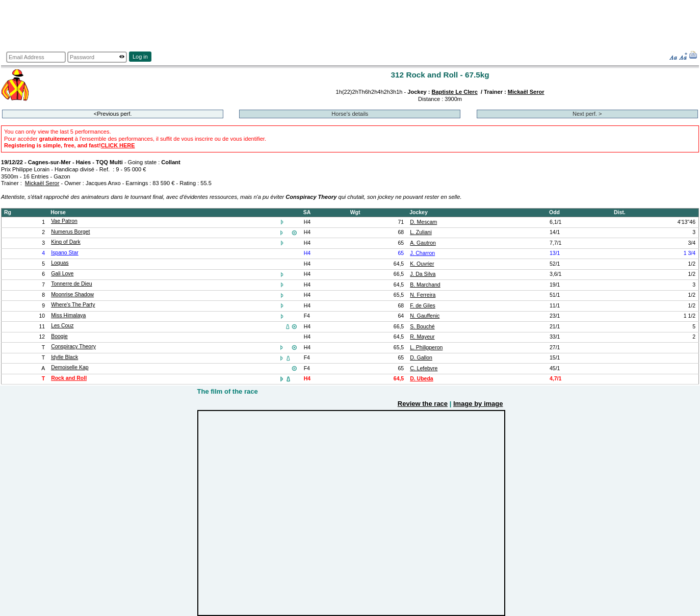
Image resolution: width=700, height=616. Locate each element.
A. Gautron (423, 243)
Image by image (478, 404)
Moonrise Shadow (72, 294)
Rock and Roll (69, 378)
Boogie (59, 336)
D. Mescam (423, 222)
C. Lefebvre (424, 368)
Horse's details (350, 114)
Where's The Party (73, 305)
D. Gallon (421, 358)
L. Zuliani (421, 232)
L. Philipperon (426, 348)
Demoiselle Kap (70, 367)
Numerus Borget (70, 232)
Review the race (423, 404)
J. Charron (422, 253)
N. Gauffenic (425, 316)
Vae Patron (64, 221)
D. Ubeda (421, 379)
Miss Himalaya (68, 315)
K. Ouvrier (422, 264)
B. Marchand (425, 285)
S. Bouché (422, 327)
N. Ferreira (423, 295)
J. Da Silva (423, 274)
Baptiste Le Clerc (455, 92)
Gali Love (62, 274)
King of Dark (66, 242)
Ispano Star (65, 253)
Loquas (60, 263)
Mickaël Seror (526, 92)
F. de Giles (423, 306)
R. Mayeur (422, 337)
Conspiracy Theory (73, 347)
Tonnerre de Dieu (71, 284)
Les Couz (62, 326)
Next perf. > (587, 114)
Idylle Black (64, 357)
